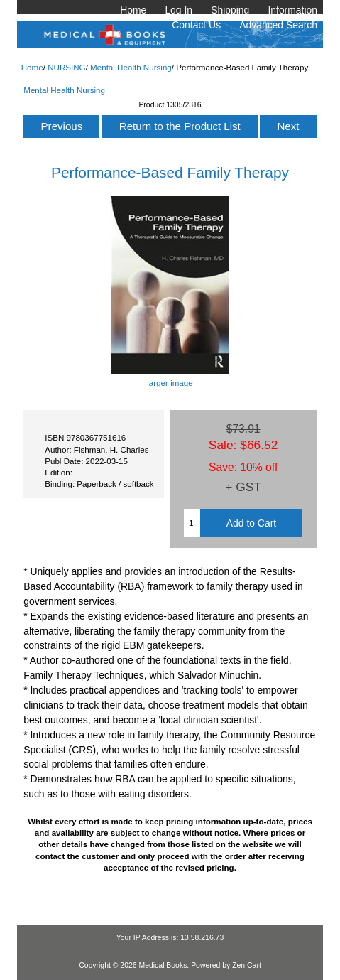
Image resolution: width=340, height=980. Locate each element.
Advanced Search (278, 25)
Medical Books (163, 965)
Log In (179, 10)
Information (292, 10)
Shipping (230, 10)
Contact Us (196, 25)
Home (133, 10)
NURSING (66, 67)
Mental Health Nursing (131, 67)
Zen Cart (247, 965)
